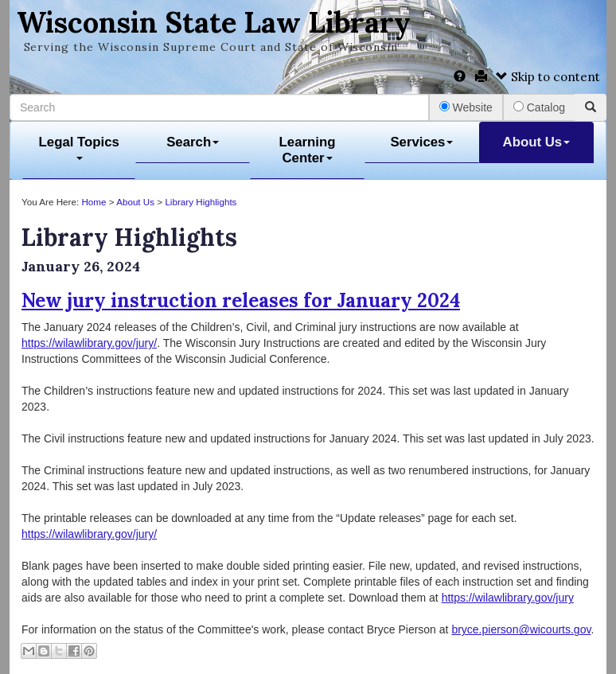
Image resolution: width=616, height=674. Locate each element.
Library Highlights (201, 202)
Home (94, 202)
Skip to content (548, 77)
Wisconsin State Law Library (214, 22)
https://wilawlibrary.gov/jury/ (89, 343)
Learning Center (308, 150)
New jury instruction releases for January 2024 (241, 300)
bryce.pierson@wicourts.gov (521, 629)
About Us (537, 142)
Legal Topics (79, 148)
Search (193, 142)
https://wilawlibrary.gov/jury (508, 598)
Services (421, 142)
